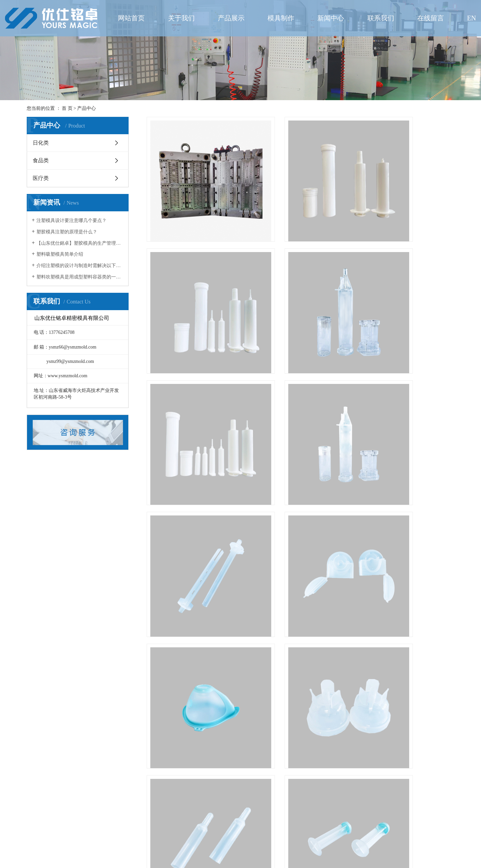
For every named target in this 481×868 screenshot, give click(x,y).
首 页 (67, 108)
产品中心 (87, 108)
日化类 (41, 143)
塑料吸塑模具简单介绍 (60, 254)
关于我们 (181, 18)
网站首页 (131, 18)
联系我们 (381, 18)
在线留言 (431, 18)
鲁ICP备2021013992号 (324, 856)
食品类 (41, 160)
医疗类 (41, 178)
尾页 (343, 825)
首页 (266, 825)
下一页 (322, 825)
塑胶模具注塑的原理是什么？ (67, 232)
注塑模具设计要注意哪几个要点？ (71, 221)
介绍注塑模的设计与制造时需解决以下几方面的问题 (80, 266)
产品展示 (231, 18)
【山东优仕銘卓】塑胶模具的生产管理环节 (80, 243)
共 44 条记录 (238, 825)
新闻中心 (331, 18)
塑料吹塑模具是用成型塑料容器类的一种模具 (80, 277)
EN (471, 18)
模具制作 (281, 18)
